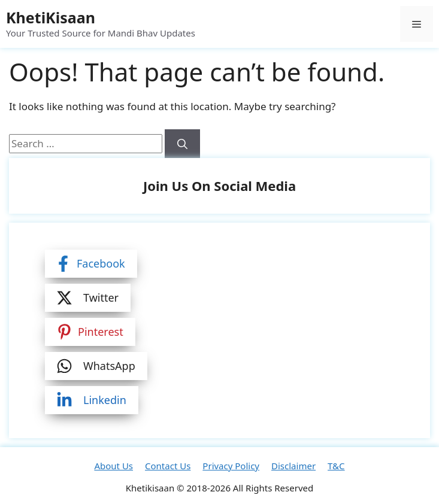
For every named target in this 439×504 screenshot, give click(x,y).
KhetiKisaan (51, 17)
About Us (113, 466)
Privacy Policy (231, 466)
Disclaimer (293, 466)
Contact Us (168, 466)
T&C (336, 466)
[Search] (182, 144)
